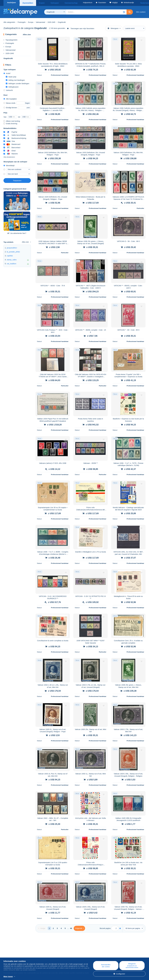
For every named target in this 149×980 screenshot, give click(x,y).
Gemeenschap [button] (63, 3)
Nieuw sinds (9, 102)
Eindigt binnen (10, 107)
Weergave (113, 28)
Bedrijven (8, 955)
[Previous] (42, 928)
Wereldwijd (9, 165)
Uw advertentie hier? (17, 232)
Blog (46, 952)
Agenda (46, 955)
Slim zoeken (141, 11)
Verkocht (8, 89)
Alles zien (27, 34)
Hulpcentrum (88, 952)
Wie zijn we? (8, 952)
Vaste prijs (11, 76)
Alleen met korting (12, 120)
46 (71, 927)
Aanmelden (28, 3)
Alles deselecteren (9, 156)
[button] (124, 11)
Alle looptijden (10, 98)
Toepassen (17, 180)
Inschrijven (12, 3)
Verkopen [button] (50, 3)
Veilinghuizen (12, 86)
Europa (7, 46)
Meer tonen (8, 976)
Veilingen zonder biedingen (18, 83)
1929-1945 (9, 53)
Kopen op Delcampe (91, 955)
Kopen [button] (40, 3)
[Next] (79, 928)
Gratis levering (10, 123)
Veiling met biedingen (15, 79)
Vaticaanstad (9, 49)
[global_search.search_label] (96, 11)
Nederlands (140, 3)
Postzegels (9, 42)
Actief (7, 73)
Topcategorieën (10, 39)
